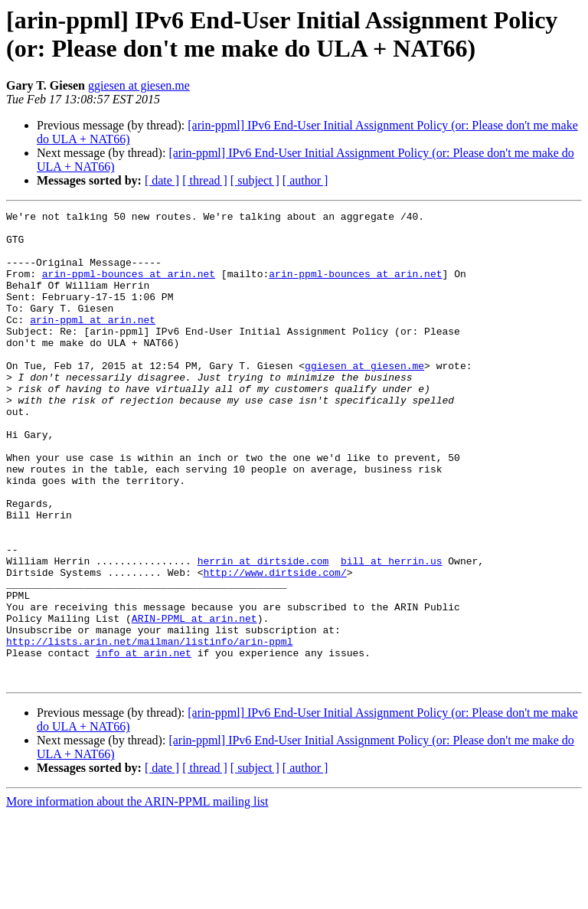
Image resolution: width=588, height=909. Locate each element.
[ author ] (305, 180)
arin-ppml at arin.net (93, 342)
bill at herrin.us (392, 632)
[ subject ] (255, 180)
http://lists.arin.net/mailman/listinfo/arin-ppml (149, 728)
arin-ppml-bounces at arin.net (129, 287)
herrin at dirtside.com (263, 632)
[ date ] (162, 180)
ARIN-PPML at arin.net (194, 701)
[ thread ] (205, 180)
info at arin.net (144, 742)
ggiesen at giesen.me (139, 85)
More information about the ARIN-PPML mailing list (137, 896)
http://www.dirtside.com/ (274, 646)
